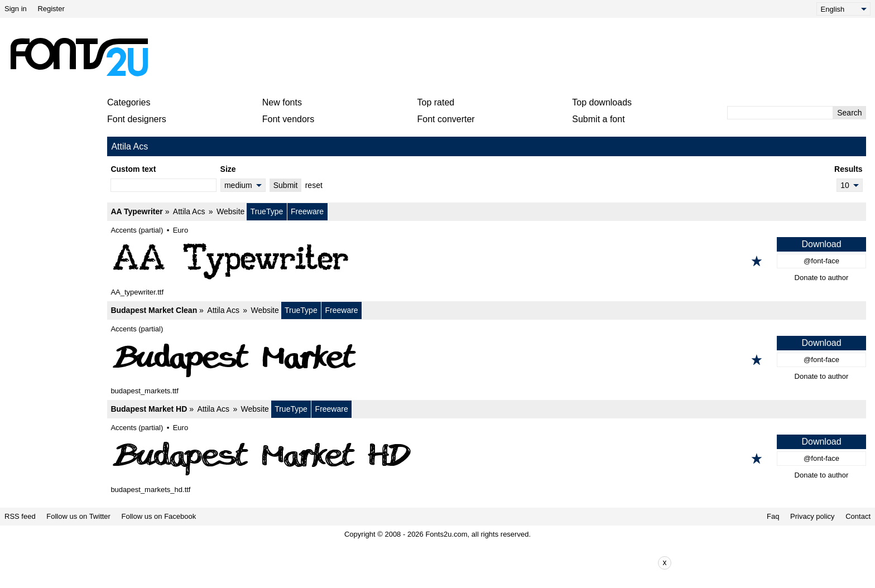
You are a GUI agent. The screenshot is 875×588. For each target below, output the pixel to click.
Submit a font (598, 119)
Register (51, 9)
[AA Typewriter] (487, 261)
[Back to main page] (79, 57)
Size (228, 169)
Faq (773, 516)
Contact (858, 516)
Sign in (16, 9)
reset (314, 185)
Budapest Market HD (149, 409)
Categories (129, 102)
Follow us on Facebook (159, 516)
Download (821, 244)
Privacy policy (812, 516)
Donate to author (822, 278)
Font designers (137, 119)
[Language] (843, 9)
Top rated (436, 102)
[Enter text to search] (780, 113)
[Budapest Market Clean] (487, 360)
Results (848, 169)
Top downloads (602, 102)
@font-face (821, 261)
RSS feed (20, 516)
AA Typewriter (136, 211)
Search (849, 113)
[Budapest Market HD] (487, 459)
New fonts (282, 102)
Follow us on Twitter (78, 516)
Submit (286, 185)
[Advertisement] (442, 57)
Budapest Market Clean (154, 310)
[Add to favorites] (757, 261)
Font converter (446, 119)
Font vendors (288, 119)
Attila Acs (189, 211)
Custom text (133, 169)
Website (230, 211)
